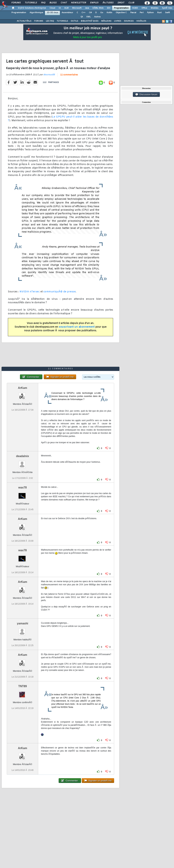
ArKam (22, 388)
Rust (159, 13)
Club (131, 3)
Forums (16, 3)
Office (144, 8)
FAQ (43, 3)
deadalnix (23, 456)
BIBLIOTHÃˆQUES (90, 21)
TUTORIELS (62, 21)
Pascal (133, 13)
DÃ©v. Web (98, 8)
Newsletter (79, 3)
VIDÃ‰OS (141, 21)
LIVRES (118, 21)
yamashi (23, 623)
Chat (64, 3)
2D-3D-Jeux (52, 13)
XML (88, 17)
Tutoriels (31, 3)
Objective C (121, 13)
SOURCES (129, 21)
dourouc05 (49, 75)
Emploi (94, 3)
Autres (97, 17)
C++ (83, 13)
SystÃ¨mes (167, 8)
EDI (109, 8)
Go (102, 13)
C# (90, 13)
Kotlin (109, 13)
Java (87, 8)
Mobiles (155, 8)
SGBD (135, 8)
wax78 (23, 487)
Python (150, 13)
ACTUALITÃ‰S (24, 21)
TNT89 (22, 686)
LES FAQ (50, 21)
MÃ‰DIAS (106, 21)
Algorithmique (36, 13)
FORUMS (39, 21)
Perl (142, 13)
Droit (121, 3)
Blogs (53, 3)
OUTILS (74, 21)
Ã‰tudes (108, 3)
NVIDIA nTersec (30, 292)
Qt (82, 17)
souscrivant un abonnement (77, 327)
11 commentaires (69, 75)
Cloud (52, 8)
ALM (66, 8)
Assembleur (67, 13)
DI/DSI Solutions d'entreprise (32, 8)
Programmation (121, 8)
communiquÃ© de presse (60, 292)
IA (60, 8)
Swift (167, 13)
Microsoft (77, 8)
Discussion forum (146, 95)
